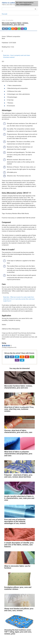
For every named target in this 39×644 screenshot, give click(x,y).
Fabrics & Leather (9, 3)
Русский (5, 14)
